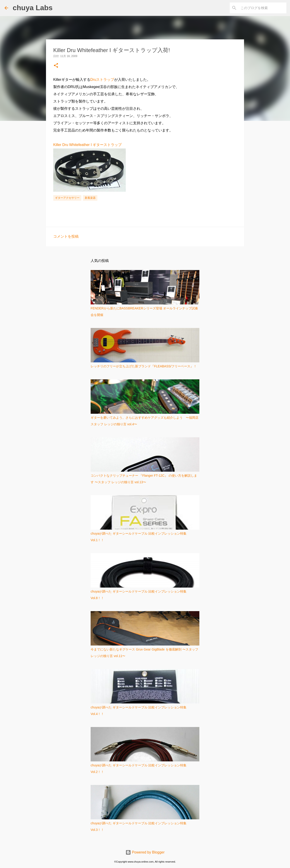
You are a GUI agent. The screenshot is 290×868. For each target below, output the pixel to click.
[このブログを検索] (263, 8)
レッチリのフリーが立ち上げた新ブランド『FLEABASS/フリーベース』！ (144, 366)
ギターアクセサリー (67, 198)
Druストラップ (102, 80)
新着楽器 (90, 198)
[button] (56, 66)
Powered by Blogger (145, 852)
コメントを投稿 (66, 236)
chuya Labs (33, 8)
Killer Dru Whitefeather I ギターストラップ (87, 145)
